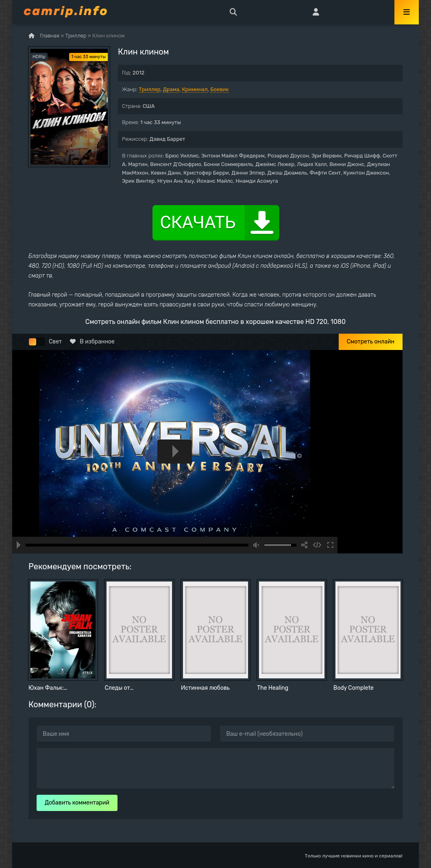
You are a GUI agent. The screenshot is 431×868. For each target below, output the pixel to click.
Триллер (149, 89)
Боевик (219, 89)
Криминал (195, 89)
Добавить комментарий (77, 803)
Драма (171, 89)
